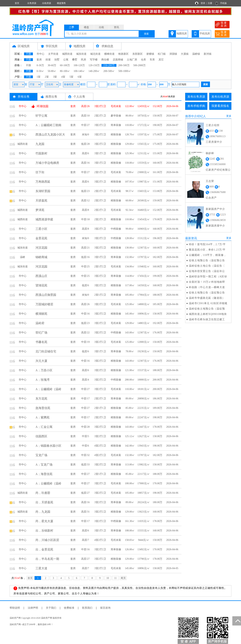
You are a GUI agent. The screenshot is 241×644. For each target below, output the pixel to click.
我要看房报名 (220, 106)
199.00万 (158, 276)
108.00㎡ (130, 531)
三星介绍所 (213, 125)
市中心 (40, 54)
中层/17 (85, 399)
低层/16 (85, 257)
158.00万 (158, 314)
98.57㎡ (130, 191)
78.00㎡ (130, 351)
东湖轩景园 (43, 191)
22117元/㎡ (144, 474)
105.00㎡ (130, 295)
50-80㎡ (52, 71)
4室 (63, 77)
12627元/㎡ (144, 436)
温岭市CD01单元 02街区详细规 (208, 303)
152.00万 (158, 106)
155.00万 (158, 153)
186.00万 (158, 399)
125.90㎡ (130, 153)
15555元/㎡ (144, 531)
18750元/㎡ (144, 116)
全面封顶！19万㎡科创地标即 (207, 282)
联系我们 (87, 608)
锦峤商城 (41, 257)
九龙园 (40, 144)
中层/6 (85, 446)
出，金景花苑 (44, 549)
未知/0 (85, 135)
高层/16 (85, 163)
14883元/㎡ (144, 323)
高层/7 (85, 540)
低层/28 (85, 144)
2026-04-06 (172, 106)
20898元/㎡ (144, 399)
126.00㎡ (130, 549)
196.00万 (158, 238)
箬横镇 (150, 54)
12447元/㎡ (144, 427)
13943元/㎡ (144, 446)
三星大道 (41, 568)
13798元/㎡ (144, 559)
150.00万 (158, 116)
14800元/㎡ (144, 304)
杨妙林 (210, 153)
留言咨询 (105, 608)
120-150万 (94, 65)
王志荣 (210, 181)
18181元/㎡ (144, 389)
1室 (39, 77)
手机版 (223, 3)
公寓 (66, 60)
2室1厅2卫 (100, 267)
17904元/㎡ (144, 295)
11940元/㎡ (144, 267)
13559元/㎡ (144, 163)
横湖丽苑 (41, 314)
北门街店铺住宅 (46, 351)
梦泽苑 (40, 210)
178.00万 (158, 427)
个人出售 (79, 97)
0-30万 (40, 65)
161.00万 (158, 172)
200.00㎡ (130, 380)
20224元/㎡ (144, 502)
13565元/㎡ (144, 144)
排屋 (48, 60)
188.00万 (158, 295)
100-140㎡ (79, 71)
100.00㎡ (130, 483)
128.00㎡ (130, 238)
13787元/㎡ (144, 257)
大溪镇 (185, 54)
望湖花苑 (41, 285)
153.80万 (158, 191)
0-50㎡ (40, 71)
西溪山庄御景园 (46, 295)
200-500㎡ (109, 71)
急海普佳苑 (43, 408)
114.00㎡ (130, 276)
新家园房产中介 (215, 209)
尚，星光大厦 (44, 521)
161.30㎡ (130, 521)
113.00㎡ (130, 465)
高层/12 (85, 201)
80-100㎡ (65, 71)
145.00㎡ (130, 314)
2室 (47, 77)
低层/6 (85, 285)
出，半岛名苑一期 (47, 559)
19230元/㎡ (144, 351)
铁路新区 (123, 54)
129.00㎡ (130, 144)
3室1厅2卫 (100, 163)
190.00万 (158, 125)
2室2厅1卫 (100, 116)
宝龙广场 (41, 455)
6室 (80, 77)
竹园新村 (41, 153)
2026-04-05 (172, 568)
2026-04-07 (172, 116)
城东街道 (81, 54)
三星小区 (41, 229)
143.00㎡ (130, 333)
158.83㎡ (130, 540)
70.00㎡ (130, 172)
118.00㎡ (130, 163)
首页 (17, 3)
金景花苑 (41, 238)
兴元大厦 (41, 361)
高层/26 (85, 106)
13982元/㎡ (144, 465)
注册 (210, 3)
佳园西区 (41, 436)
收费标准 (69, 608)
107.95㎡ (130, 182)
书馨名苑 (41, 342)
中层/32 (85, 455)
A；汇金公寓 (44, 427)
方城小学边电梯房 (47, 163)
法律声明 (33, 608)
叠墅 (75, 60)
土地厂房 (132, 60)
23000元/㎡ (144, 172)
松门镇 (162, 54)
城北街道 (95, 54)
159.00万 (158, 201)
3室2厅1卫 (100, 182)
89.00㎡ (130, 399)
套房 (39, 60)
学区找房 (52, 46)
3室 (55, 77)
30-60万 (52, 65)
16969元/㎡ (144, 229)
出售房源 (32, 3)
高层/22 (85, 333)
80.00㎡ (130, 116)
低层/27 (85, 493)
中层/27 (85, 125)
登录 (203, 3)
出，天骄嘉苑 (44, 502)
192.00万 (158, 323)
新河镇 (208, 54)
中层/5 (85, 436)
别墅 (57, 60)
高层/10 (85, 116)
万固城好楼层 (44, 304)
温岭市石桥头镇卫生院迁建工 (207, 319)
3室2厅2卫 (100, 106)
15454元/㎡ (144, 219)
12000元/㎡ (144, 342)
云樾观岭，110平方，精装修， (208, 255)
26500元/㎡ (144, 201)
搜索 (146, 34)
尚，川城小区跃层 (47, 540)
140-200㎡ (94, 71)
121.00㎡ (130, 370)
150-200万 (109, 65)
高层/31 (85, 512)
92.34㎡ (130, 210)
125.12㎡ (130, 436)
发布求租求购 (196, 106)
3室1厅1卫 (100, 153)
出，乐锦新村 (44, 531)
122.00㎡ (130, 106)
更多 (229, 116)
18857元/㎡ (144, 493)
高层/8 (85, 210)
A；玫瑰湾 (43, 380)
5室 (71, 77)
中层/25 (85, 267)
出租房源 (47, 3)
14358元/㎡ (144, 285)
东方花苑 (41, 399)
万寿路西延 (43, 182)
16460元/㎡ (144, 210)
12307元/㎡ (144, 248)
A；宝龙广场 (44, 465)
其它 (161, 60)
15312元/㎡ (144, 238)
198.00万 (158, 417)
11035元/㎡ (144, 521)
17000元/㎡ (144, 483)
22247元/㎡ (144, 417)
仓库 (143, 60)
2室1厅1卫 (100, 172)
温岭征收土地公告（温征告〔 (207, 266)
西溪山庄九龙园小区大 (50, 135)
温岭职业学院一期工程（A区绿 (208, 277)
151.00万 (158, 182)
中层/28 (85, 427)
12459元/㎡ (144, 106)
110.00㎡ (130, 125)
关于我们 (51, 608)
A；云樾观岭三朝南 (48, 125)
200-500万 (124, 65)
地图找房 (182, 34)
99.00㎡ (130, 229)
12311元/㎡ (144, 153)
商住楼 (105, 60)
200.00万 (158, 380)
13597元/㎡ (144, 135)
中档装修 (116, 229)
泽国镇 (173, 54)
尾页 (123, 578)
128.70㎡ (130, 135)
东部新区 (138, 54)
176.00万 (158, 333)
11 (115, 578)
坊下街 (40, 172)
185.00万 (158, 304)
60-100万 (65, 65)
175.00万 (158, 135)
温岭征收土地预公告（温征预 (207, 309)
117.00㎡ (130, 285)
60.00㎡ (130, 201)
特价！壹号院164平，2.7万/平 (207, 244)
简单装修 (116, 125)
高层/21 (85, 248)
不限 (28, 54)
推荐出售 (51, 97)
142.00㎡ (130, 446)
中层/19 (85, 342)
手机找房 (205, 34)
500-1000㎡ (125, 71)
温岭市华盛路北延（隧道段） (207, 298)
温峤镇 (196, 54)
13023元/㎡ (144, 512)
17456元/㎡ (144, 276)
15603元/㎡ (144, 191)
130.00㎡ (130, 248)
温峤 (23, 257)
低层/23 (85, 191)
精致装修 (116, 135)
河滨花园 (41, 248)
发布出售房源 (196, 97)
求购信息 (107, 46)
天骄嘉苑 (41, 201)
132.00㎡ (130, 257)
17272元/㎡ (144, 125)
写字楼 (94, 60)
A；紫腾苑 (43, 417)
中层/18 (85, 219)
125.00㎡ (130, 304)
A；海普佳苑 (44, 474)
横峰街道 (109, 54)
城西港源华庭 (44, 219)
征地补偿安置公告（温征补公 (207, 271)
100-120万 (79, 65)
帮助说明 (15, 608)
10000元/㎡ (144, 380)
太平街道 (53, 54)
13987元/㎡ (144, 182)
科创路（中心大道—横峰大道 (207, 287)
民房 (84, 60)
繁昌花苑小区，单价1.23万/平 (207, 250)
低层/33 (85, 465)
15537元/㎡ (144, 370)
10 (108, 578)
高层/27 (85, 559)
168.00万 (158, 229)
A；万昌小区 (44, 370)
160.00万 (158, 163)
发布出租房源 (220, 97)
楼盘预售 (61, 3)
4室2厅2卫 (100, 446)
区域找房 (24, 46)
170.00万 (158, 219)
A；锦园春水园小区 (48, 446)
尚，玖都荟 (43, 493)
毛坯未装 (116, 106)
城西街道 (67, 54)
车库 (152, 60)
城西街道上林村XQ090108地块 (208, 314)
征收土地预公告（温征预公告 (207, 260)
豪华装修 (116, 116)
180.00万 (158, 502)
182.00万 (158, 257)
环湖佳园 (43, 106)
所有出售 (24, 97)
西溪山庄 (41, 276)
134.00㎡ (130, 267)
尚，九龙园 (43, 512)
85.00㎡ (130, 408)
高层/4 (85, 380)
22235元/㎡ (144, 408)
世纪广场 (41, 333)
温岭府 (40, 323)
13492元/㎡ (144, 549)
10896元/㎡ (144, 314)
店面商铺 (118, 60)
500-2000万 (140, 65)
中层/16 (85, 314)
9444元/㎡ (144, 540)
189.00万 (158, 408)
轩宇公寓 (41, 116)
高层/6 (85, 153)
